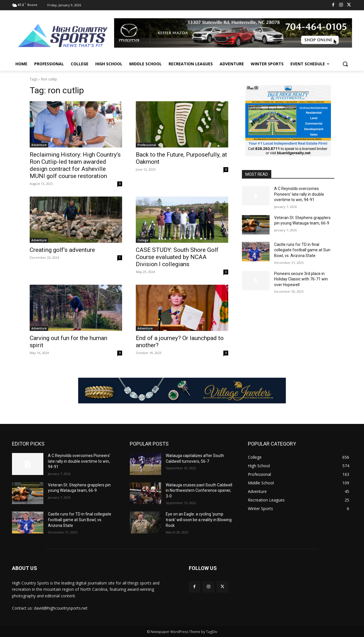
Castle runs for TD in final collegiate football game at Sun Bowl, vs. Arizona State (302, 250)
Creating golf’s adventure (62, 250)
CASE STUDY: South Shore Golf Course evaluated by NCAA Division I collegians (177, 257)
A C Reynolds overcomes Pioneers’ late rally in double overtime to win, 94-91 (299, 194)
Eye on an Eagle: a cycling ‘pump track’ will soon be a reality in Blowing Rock (199, 520)
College (143, 240)
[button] (345, 64)
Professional (147, 145)
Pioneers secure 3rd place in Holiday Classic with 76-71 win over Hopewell (301, 279)
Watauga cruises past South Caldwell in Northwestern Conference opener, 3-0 (199, 491)
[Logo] (63, 36)
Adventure (39, 145)
